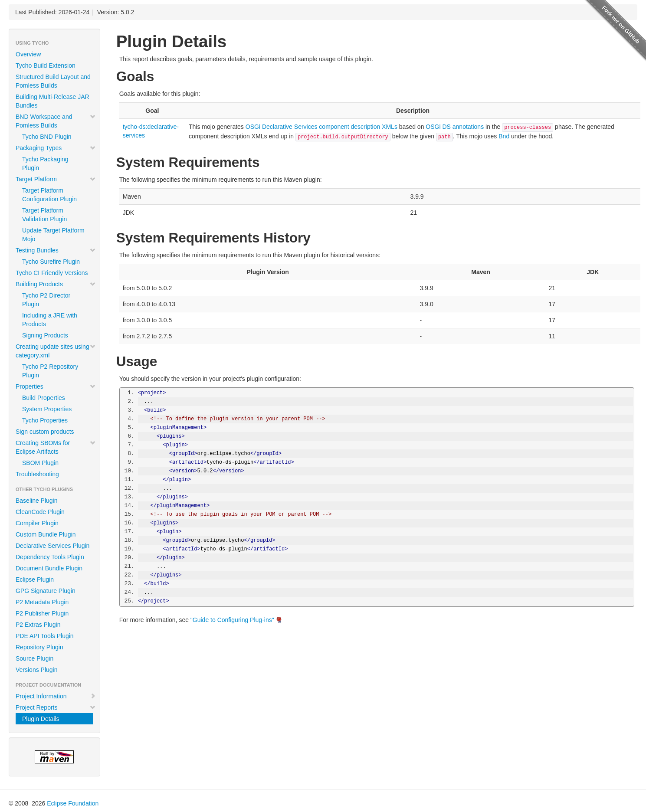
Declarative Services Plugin (52, 546)
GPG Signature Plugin (46, 591)
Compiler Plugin (37, 523)
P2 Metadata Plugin (42, 602)
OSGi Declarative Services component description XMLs (321, 127)
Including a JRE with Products (50, 320)
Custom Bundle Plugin (46, 534)
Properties (56, 386)
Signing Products (45, 335)
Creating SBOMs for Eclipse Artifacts (56, 447)
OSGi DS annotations (455, 127)
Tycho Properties (45, 420)
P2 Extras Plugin (38, 625)
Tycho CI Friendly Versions (52, 273)
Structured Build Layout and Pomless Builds (53, 81)
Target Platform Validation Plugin (44, 215)
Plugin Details (41, 719)
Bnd (504, 136)
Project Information (56, 696)
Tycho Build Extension (46, 65)
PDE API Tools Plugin (45, 636)
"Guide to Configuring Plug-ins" (232, 620)
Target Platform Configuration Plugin (49, 195)
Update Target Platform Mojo (53, 235)
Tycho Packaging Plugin (45, 164)
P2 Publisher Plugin (42, 613)
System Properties (47, 409)
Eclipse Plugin (35, 580)
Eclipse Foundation (73, 803)
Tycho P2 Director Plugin (46, 300)
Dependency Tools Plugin (50, 557)
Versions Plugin (37, 670)
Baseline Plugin (37, 501)
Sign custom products (45, 432)
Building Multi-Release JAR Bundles (52, 101)
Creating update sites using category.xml (56, 351)
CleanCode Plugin (40, 512)
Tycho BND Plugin (47, 137)
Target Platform (56, 179)
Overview (28, 54)
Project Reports (56, 707)
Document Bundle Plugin (49, 568)
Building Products (56, 284)
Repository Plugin (39, 647)
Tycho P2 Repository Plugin (50, 371)
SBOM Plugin (40, 463)
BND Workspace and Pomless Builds (56, 121)
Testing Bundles (56, 250)
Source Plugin (34, 658)
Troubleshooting (37, 474)
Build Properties (44, 398)
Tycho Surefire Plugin (51, 262)
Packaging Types (56, 148)
